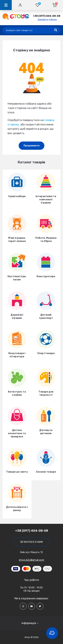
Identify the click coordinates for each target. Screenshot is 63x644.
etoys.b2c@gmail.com (32, 560)
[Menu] (6, 5)
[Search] (56, 30)
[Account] (20, 5)
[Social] (23, 606)
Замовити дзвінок (47, 19)
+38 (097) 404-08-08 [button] (32, 531)
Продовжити (32, 146)
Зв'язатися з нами (32, 542)
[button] (47, 16)
